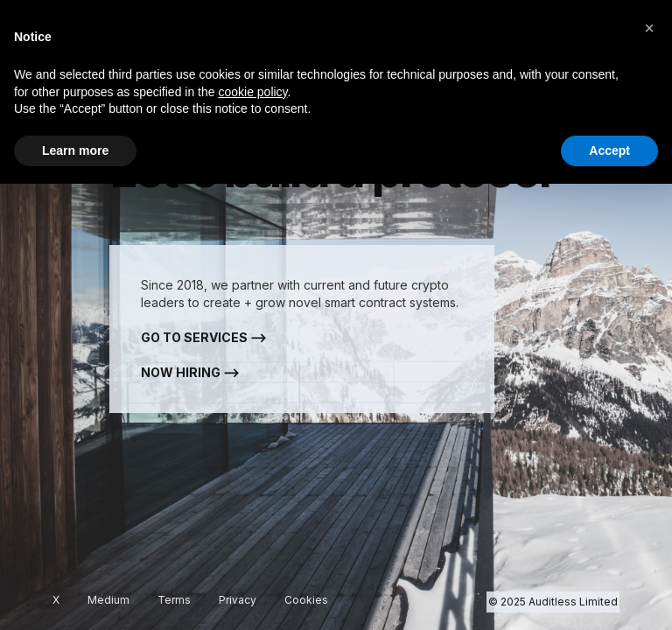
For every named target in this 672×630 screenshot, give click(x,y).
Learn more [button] (75, 150)
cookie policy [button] (252, 92)
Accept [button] (609, 150)
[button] (649, 28)
